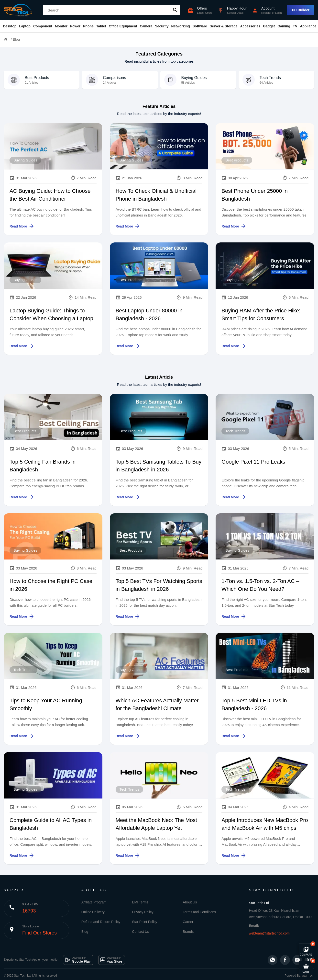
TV (295, 26)
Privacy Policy (143, 912)
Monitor (61, 26)
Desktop (10, 26)
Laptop (25, 26)
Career (188, 922)
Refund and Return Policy (101, 922)
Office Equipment (123, 26)
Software (200, 26)
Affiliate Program (94, 902)
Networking (181, 26)
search (175, 10)
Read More (22, 226)
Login (279, 13)
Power (75, 26)
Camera (146, 26)
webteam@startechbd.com (269, 933)
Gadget (269, 26)
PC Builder (301, 10)
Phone (88, 26)
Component (43, 26)
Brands (188, 932)
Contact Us (140, 932)
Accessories (250, 26)
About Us (190, 902)
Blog (16, 39)
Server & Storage (224, 26)
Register (266, 13)
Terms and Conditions (199, 912)
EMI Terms (140, 902)
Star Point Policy (145, 922)
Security (162, 26)
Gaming (284, 26)
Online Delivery (93, 912)
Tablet (101, 26)
